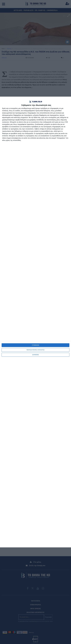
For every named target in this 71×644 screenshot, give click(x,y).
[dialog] (35, 322)
